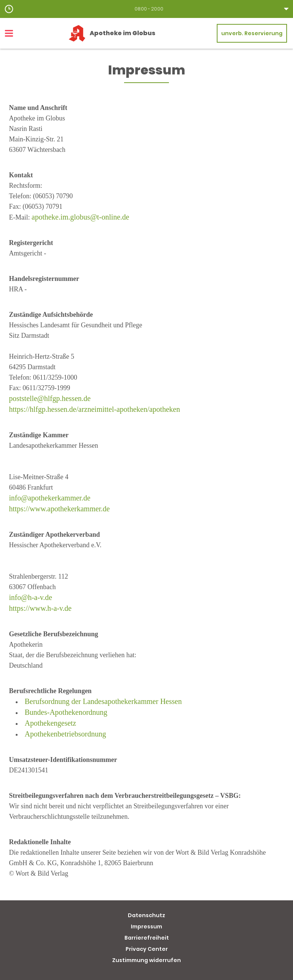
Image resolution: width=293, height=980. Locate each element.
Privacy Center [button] (147, 949)
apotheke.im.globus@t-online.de (81, 217)
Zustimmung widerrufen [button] (146, 960)
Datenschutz (146, 915)
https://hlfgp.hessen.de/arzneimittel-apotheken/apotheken (95, 409)
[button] (146, 9)
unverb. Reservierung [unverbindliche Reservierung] (252, 33)
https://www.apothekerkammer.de (59, 509)
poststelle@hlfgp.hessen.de (50, 398)
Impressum (146, 927)
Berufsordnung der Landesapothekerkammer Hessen (103, 701)
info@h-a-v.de (30, 597)
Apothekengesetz (50, 723)
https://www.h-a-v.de (40, 608)
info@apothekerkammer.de (50, 498)
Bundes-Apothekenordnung (66, 712)
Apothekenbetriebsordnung (65, 734)
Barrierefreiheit (147, 938)
